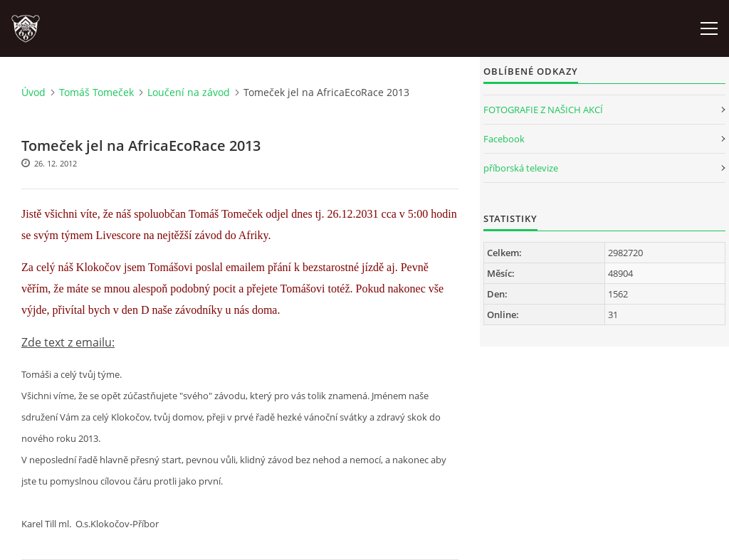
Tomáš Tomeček (96, 92)
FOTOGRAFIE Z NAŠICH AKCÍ (543, 110)
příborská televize (521, 168)
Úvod (33, 92)
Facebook (504, 139)
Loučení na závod (189, 92)
